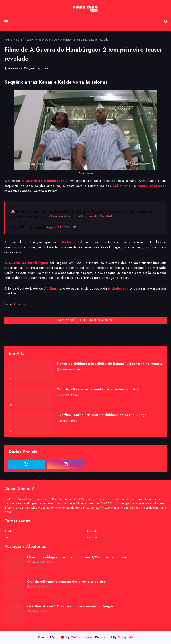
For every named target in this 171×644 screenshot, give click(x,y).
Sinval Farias (15, 68)
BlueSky (9, 531)
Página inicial (12, 40)
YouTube (92, 537)
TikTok (9, 537)
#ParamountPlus (59, 216)
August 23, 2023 (59, 227)
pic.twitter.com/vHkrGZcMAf (92, 216)
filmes (26, 40)
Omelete (20, 304)
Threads (92, 531)
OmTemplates (81, 637)
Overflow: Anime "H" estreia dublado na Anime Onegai (102, 415)
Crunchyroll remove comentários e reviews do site (98, 389)
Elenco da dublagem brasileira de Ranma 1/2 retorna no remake (110, 364)
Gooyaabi (125, 637)
